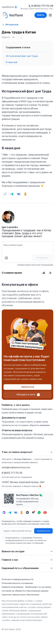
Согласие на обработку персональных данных (25, 591)
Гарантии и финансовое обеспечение (20, 595)
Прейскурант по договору (38, 587)
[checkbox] (3, 538)
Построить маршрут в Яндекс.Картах (21, 486)
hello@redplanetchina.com (16, 468)
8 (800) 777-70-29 (42, 6)
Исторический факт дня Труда (22, 56)
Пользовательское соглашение (17, 583)
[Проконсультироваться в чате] (27, 395)
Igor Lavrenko (10, 227)
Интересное (12, 25)
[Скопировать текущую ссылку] (5, 194)
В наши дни (12, 62)
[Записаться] (27, 387)
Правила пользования (13, 587)
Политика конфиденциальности (18, 579)
